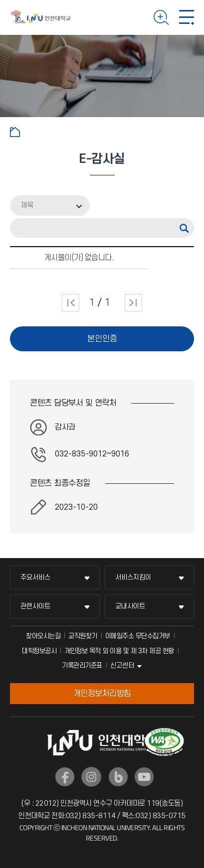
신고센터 (122, 665)
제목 (27, 206)
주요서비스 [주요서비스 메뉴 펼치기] (35, 577)
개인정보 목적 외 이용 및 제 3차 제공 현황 (119, 651)
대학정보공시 (39, 651)
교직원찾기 (83, 636)
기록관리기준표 (82, 665)
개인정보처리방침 (102, 694)
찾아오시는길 (43, 636)
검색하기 (161, 17)
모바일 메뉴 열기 (187, 17)
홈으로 (15, 132)
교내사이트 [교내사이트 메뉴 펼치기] (130, 606)
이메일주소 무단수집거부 (138, 636)
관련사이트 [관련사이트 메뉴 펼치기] (35, 606)
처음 (71, 303)
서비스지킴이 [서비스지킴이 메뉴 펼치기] (133, 577)
